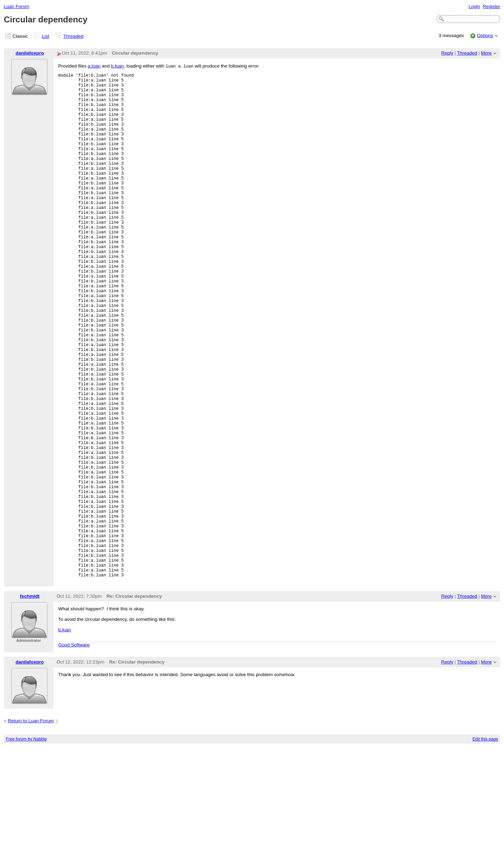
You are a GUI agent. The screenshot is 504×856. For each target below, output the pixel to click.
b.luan (117, 66)
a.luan (94, 66)
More (486, 53)
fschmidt (30, 705)
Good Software (74, 753)
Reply (447, 53)
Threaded (73, 36)
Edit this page (485, 848)
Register (491, 6)
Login (474, 6)
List (46, 36)
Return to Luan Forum (31, 829)
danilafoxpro (30, 53)
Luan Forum (16, 6)
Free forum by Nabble (26, 848)
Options (485, 36)
